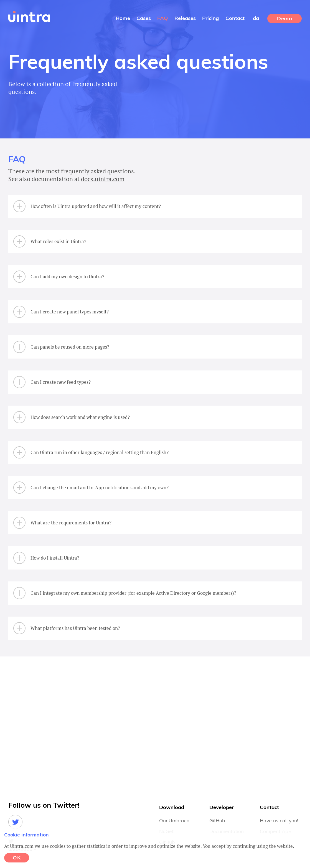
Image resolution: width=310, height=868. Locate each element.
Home (123, 19)
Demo (284, 19)
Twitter (15, 822)
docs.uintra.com (103, 179)
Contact (235, 19)
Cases (144, 19)
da (256, 19)
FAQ (163, 19)
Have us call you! (279, 821)
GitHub (217, 821)
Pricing (211, 19)
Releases (185, 19)
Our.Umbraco (174, 821)
